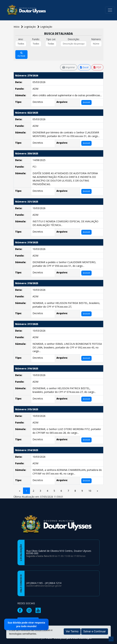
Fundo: (36, 39)
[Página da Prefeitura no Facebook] (21, 610)
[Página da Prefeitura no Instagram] (30, 610)
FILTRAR (21, 55)
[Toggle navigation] (110, 10)
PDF (97, 67)
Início (17, 27)
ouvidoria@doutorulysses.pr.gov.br (44, 586)
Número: (96, 39)
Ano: (21, 39)
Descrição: (74, 39)
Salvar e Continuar (95, 631)
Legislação (46, 27)
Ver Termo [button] (72, 631)
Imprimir (69, 67)
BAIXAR (86, 102)
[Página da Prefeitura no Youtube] (39, 610)
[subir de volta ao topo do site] (111, 639)
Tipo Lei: (51, 39)
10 (90, 491)
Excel (84, 67)
